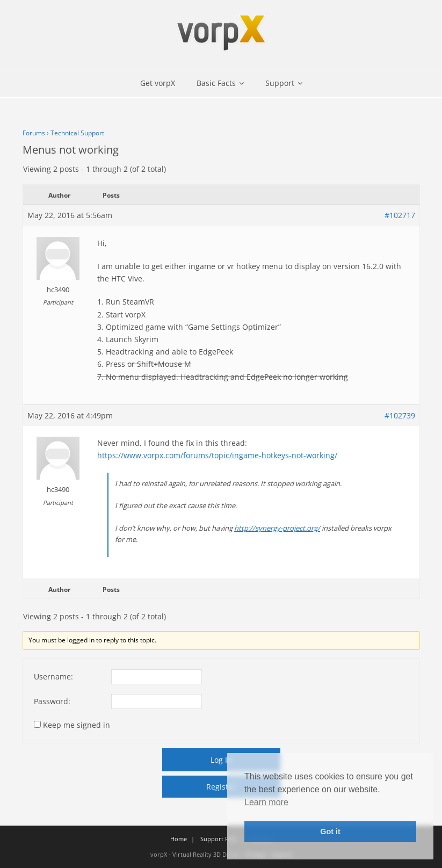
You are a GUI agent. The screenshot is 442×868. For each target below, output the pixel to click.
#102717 (400, 215)
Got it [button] (330, 831)
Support (280, 83)
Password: (52, 701)
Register (221, 787)
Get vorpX (158, 83)
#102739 (400, 415)
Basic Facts (216, 83)
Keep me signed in (77, 725)
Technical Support (77, 133)
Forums (34, 133)
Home (179, 839)
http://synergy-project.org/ (277, 528)
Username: (53, 677)
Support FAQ (219, 839)
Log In (221, 760)
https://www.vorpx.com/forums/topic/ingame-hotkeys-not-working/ (217, 455)
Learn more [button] (266, 802)
